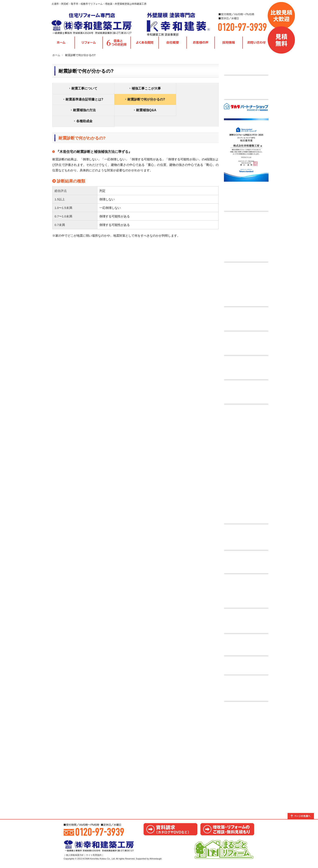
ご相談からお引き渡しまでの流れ (246, 623)
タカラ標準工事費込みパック (246, 90)
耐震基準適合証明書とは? (192, 90)
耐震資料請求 (246, 394)
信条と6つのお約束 (117, 45)
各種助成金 (81, 112)
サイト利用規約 (94, 859)
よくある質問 (145, 45)
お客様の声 (201, 45)
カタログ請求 (246, 564)
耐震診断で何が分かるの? (81, 101)
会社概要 (173, 45)
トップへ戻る (303, 818)
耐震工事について (81, 90)
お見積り (227, 831)
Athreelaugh (156, 862)
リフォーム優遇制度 (246, 691)
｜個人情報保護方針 (74, 859)
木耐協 (246, 287)
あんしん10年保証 (246, 593)
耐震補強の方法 (136, 101)
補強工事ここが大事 (136, 90)
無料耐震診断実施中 (246, 321)
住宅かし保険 (246, 466)
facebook (246, 668)
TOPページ (61, 45)
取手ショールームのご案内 (246, 751)
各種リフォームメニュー (89, 45)
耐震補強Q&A (192, 101)
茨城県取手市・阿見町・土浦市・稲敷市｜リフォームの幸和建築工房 (95, 24)
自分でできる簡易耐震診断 (246, 346)
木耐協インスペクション (246, 370)
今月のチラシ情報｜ (246, 65)
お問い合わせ (257, 45)
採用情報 (229, 45)
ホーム (56, 57)
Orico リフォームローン (246, 239)
